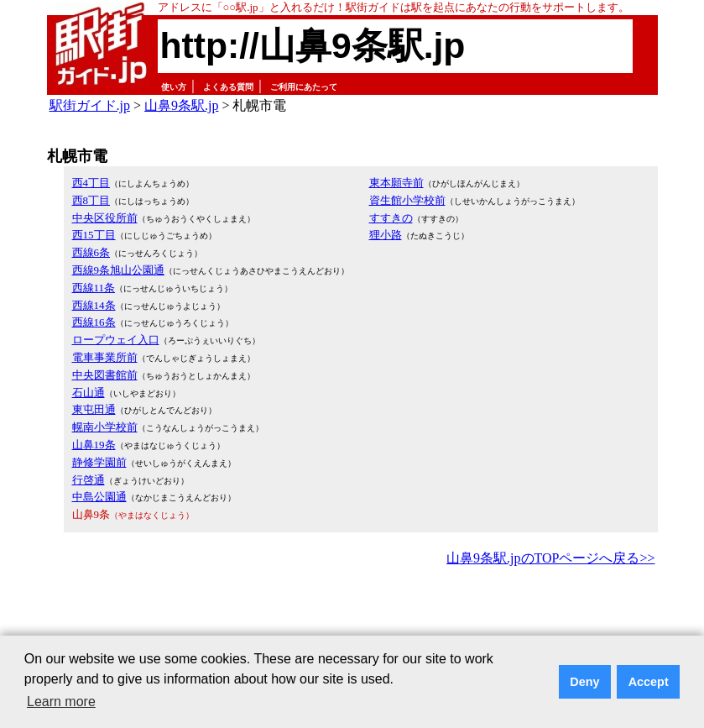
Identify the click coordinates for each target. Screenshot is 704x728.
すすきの (391, 218)
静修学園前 (99, 462)
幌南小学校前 (105, 427)
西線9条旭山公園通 (119, 270)
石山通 (89, 393)
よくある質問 (228, 87)
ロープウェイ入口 (116, 340)
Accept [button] (649, 682)
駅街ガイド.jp (90, 105)
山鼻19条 (94, 445)
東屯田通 (94, 409)
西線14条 (94, 305)
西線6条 (91, 252)
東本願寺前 (396, 183)
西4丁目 (91, 183)
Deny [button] (584, 682)
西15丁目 (94, 235)
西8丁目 (91, 200)
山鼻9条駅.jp (181, 105)
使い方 (174, 87)
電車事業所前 (105, 357)
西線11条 (94, 288)
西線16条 (94, 322)
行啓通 (89, 480)
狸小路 (386, 235)
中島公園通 (99, 497)
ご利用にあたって (304, 87)
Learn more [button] (61, 702)
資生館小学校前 (407, 200)
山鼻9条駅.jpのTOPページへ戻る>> (550, 558)
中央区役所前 (105, 218)
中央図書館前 (105, 375)
